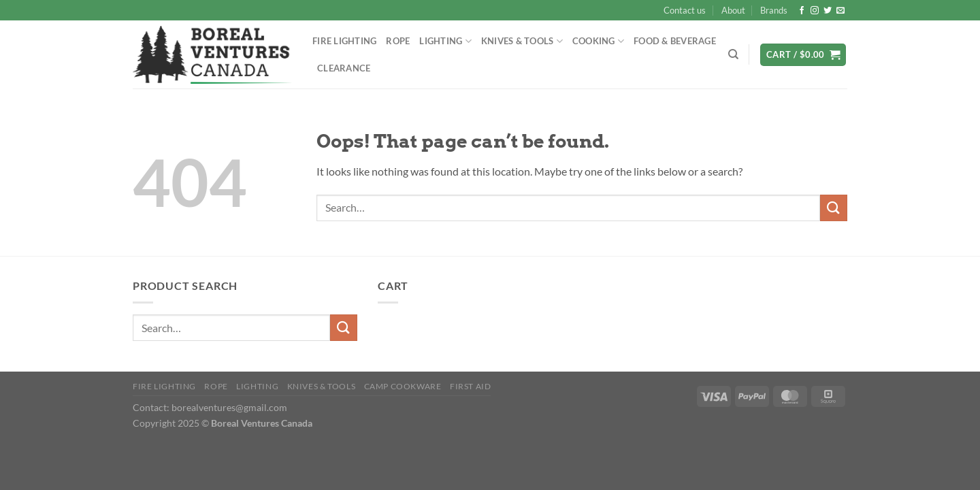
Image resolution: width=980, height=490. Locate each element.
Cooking (598, 41)
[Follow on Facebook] (802, 11)
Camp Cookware (403, 386)
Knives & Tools (522, 41)
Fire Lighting (344, 41)
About (733, 10)
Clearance (344, 68)
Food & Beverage (675, 41)
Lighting (445, 41)
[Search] (733, 54)
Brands (774, 10)
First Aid (471, 386)
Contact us (685, 10)
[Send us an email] (840, 11)
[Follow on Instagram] (815, 11)
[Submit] (834, 208)
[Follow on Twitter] (828, 11)
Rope (398, 41)
